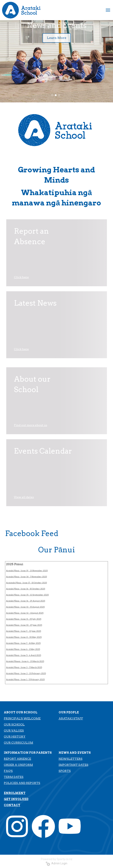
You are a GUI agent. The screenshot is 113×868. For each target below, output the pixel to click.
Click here (21, 277)
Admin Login (56, 863)
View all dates (24, 497)
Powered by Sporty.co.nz (57, 859)
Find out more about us (31, 425)
